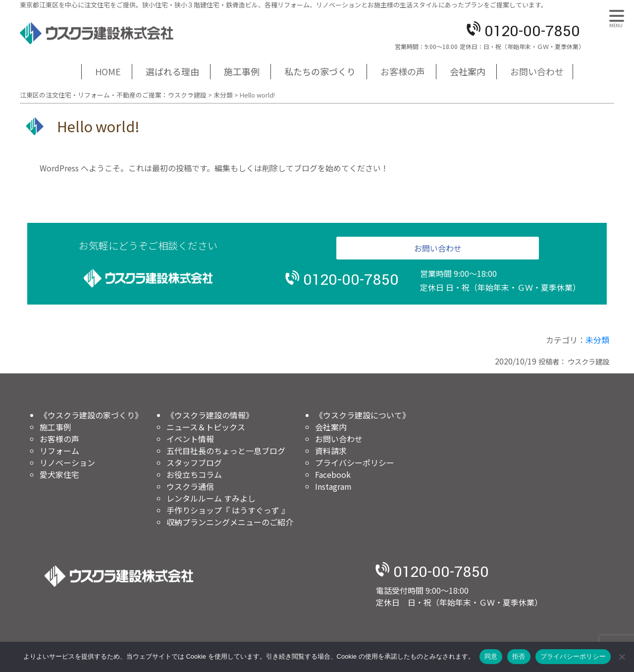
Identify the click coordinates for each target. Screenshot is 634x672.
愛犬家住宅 (59, 474)
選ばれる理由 (172, 71)
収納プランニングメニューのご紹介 (230, 522)
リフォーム (59, 451)
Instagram (333, 486)
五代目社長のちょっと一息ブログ (226, 451)
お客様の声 (403, 71)
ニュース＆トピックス (206, 427)
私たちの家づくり (320, 71)
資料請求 (331, 451)
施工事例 (242, 71)
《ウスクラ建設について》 (363, 415)
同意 (491, 656)
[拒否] (622, 657)
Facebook (333, 474)
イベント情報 (190, 439)
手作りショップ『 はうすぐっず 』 (228, 510)
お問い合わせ (537, 71)
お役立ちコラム (194, 474)
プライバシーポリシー (355, 463)
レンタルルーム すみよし (211, 498)
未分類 (597, 340)
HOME (108, 71)
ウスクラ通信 (190, 486)
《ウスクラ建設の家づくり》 (91, 415)
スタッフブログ (194, 463)
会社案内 (468, 71)
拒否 (519, 656)
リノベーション (67, 463)
